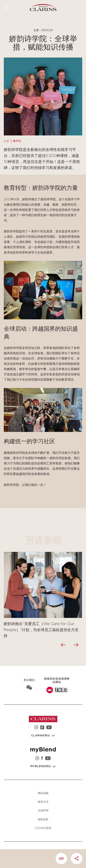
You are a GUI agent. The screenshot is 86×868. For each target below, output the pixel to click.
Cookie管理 (43, 828)
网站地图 (43, 793)
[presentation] (64, 645)
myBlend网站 (41, 766)
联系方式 (43, 802)
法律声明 (43, 810)
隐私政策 (43, 819)
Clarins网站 (41, 736)
